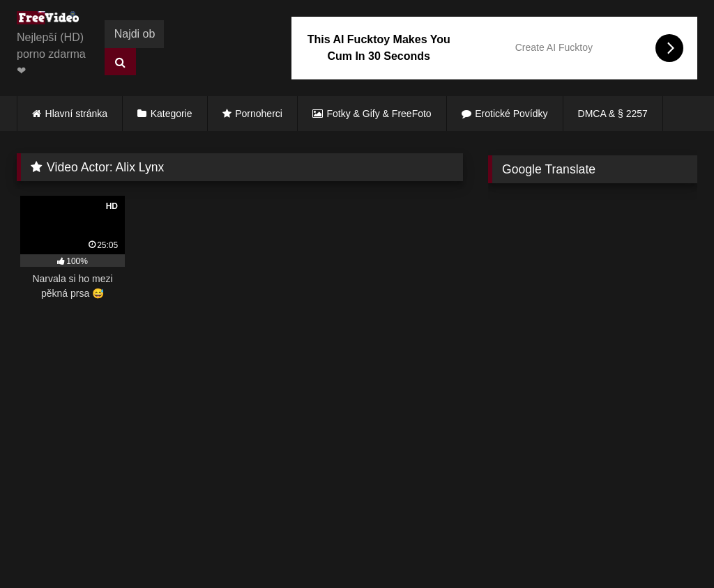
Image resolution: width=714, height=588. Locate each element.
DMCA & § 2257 (613, 114)
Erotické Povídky (511, 114)
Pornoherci (259, 114)
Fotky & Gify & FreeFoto (379, 114)
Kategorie (172, 114)
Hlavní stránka (76, 114)
